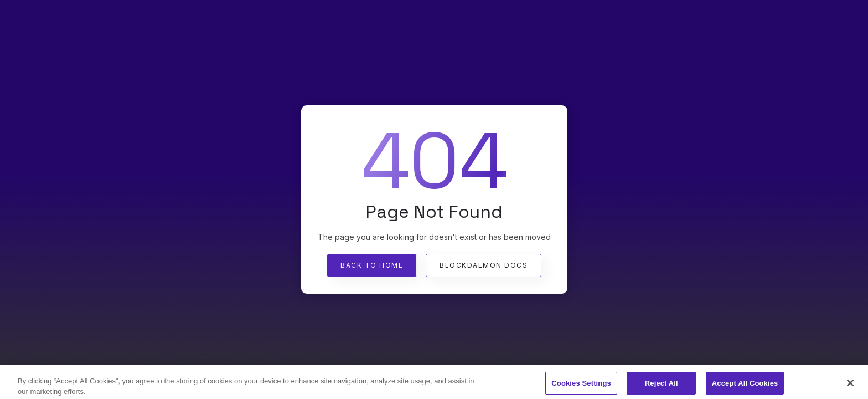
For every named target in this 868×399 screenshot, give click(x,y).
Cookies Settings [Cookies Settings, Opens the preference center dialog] (581, 385)
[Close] (850, 386)
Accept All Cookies (745, 385)
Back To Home (372, 265)
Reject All (662, 385)
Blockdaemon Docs (484, 265)
